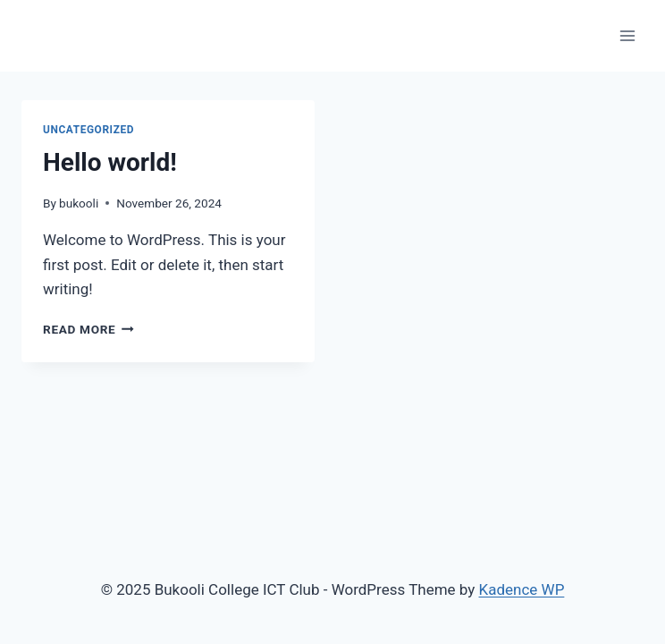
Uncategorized (88, 130)
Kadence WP (522, 589)
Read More (88, 329)
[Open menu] (627, 35)
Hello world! (110, 162)
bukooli (79, 203)
